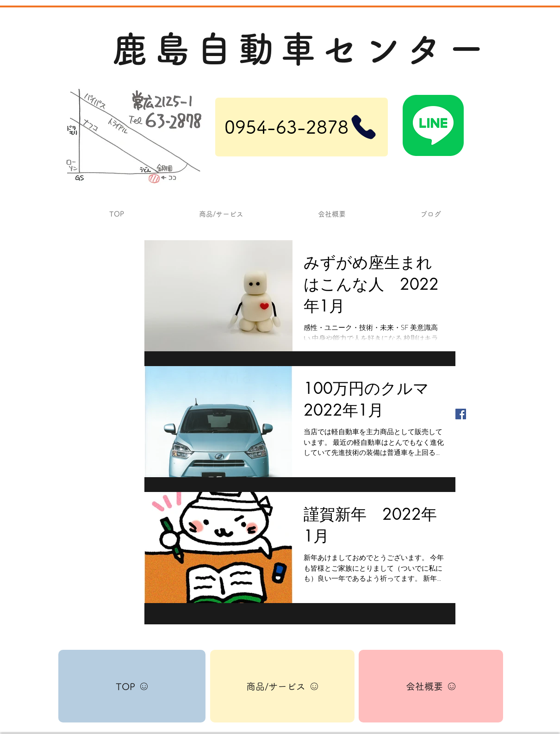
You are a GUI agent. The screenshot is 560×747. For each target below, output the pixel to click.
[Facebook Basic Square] (461, 414)
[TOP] (132, 686)
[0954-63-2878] (302, 127)
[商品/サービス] (282, 686)
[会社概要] (431, 686)
